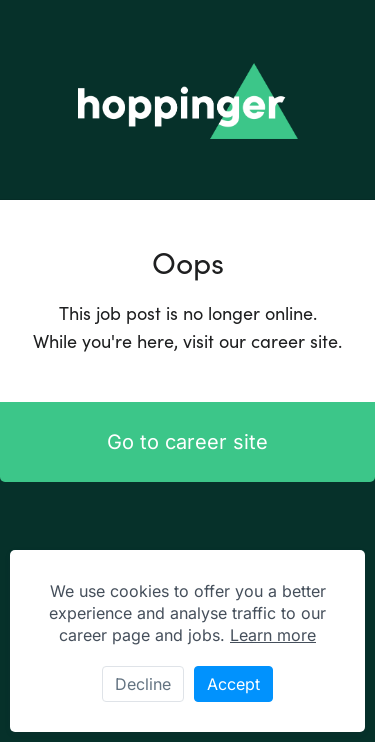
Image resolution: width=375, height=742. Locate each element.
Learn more (273, 635)
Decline (143, 684)
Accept (233, 684)
